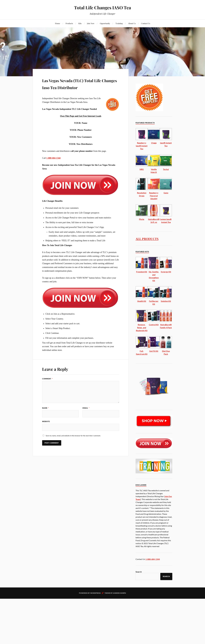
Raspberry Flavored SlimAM (154, 196)
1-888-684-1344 (53, 165)
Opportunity (105, 23)
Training (119, 23)
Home (58, 23)
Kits (80, 23)
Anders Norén (120, 593)
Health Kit (142, 301)
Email (86, 415)
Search (139, 572)
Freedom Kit (142, 272)
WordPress (96, 593)
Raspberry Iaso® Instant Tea (142, 146)
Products (69, 23)
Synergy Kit (166, 272)
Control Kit (154, 325)
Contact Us (146, 23)
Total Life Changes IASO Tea (103, 7)
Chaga (154, 143)
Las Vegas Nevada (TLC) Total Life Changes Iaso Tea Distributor (78, 87)
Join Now (91, 23)
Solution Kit (166, 301)
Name (45, 415)
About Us (132, 23)
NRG (142, 169)
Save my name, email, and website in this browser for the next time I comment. (73, 443)
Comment (47, 386)
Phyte (142, 219)
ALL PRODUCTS (149, 238)
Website (46, 429)
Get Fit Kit (154, 351)
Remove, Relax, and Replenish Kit (142, 328)
